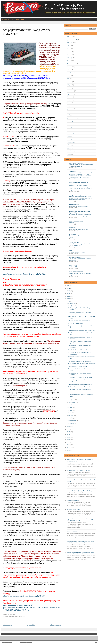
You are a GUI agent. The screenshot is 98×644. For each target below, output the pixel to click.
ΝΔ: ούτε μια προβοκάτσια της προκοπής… (80, 361)
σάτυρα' (69, 154)
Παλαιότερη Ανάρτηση (55, 625)
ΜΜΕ (68, 79)
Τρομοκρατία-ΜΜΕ (72, 40)
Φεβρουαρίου (72, 421)
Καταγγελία (70, 106)
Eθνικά (69, 112)
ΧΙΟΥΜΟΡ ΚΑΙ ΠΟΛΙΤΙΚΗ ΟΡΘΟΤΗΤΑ (79, 392)
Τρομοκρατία (70, 109)
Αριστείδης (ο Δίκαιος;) (75, 257)
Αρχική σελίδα (31, 625)
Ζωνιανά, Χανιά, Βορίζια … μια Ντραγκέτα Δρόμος (80, 491)
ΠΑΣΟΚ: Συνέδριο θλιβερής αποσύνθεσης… (80, 321)
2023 (69, 291)
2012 (69, 442)
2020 (69, 299)
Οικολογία (69, 88)
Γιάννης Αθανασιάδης (75, 195)
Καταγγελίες (70, 100)
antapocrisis (72, 171)
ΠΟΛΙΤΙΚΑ (70, 124)
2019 (69, 301)
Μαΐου (70, 413)
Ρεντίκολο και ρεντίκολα (73, 500)
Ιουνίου (71, 410)
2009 (69, 450)
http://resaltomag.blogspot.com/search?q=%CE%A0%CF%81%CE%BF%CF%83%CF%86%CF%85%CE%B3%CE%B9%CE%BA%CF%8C (32, 608)
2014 (69, 437)
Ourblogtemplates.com (26, 642)
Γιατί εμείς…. (72, 223)
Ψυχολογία (70, 94)
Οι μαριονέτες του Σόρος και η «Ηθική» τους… (80, 389)
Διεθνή (68, 46)
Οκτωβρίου (72, 400)
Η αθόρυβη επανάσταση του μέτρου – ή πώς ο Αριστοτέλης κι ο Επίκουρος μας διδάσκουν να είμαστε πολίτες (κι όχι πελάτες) (81, 198)
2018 (69, 427)
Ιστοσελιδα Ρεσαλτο (18, 20)
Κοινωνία (69, 67)
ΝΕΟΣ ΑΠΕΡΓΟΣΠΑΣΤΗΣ (76, 272)
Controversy (72, 228)
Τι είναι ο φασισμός (72, 532)
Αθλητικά (69, 70)
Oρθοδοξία (70, 127)
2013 (69, 440)
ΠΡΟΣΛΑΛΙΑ (72, 234)
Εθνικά (69, 49)
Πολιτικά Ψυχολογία (72, 133)
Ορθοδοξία (70, 58)
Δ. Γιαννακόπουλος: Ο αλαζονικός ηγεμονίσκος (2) (81, 364)
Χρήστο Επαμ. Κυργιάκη (76, 221)
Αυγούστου (72, 405)
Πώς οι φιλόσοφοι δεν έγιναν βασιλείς (78, 229)
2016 (69, 432)
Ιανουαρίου (72, 423)
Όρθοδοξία (70, 139)
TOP (96, 642)
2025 (69, 286)
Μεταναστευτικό (71, 64)
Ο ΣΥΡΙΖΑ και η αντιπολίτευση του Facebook (80, 377)
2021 (69, 296)
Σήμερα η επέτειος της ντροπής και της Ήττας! (79, 470)
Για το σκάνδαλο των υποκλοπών (77, 252)
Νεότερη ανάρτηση (7, 625)
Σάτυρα (69, 76)
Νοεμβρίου (71, 306)
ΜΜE (68, 130)
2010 (69, 447)
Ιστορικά (69, 148)
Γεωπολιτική (70, 73)
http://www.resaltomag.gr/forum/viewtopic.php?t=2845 (24, 274)
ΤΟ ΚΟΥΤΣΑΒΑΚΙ (74, 242)
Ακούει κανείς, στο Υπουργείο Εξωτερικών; (80, 387)
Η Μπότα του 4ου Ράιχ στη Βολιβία (77, 366)
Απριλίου (71, 415)
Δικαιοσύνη (70, 121)
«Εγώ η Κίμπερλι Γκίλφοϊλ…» (75, 510)
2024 (69, 288)
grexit (70, 251)
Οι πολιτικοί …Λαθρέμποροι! (76, 323)
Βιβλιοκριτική (70, 142)
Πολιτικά (69, 37)
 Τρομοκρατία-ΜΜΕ (72, 118)
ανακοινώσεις (70, 91)
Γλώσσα (69, 145)
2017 (69, 429)
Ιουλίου (71, 408)
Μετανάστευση (71, 151)
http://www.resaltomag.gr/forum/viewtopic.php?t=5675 (24, 596)
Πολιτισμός (70, 43)
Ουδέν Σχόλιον (73, 265)
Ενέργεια (69, 85)
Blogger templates (7, 642)
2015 (69, 435)
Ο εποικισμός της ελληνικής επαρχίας (78, 206)
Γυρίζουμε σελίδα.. (73, 267)
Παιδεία (69, 61)
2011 (69, 445)
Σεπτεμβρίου (72, 402)
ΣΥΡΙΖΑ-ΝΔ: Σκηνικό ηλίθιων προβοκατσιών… (81, 350)
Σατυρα (69, 136)
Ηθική (68, 115)
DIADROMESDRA (74, 205)
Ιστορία (69, 52)
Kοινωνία (69, 103)
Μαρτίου (71, 418)
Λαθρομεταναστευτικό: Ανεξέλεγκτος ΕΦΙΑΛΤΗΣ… (82, 330)
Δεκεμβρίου (72, 303)
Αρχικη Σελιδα (6, 20)
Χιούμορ (69, 55)
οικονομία (69, 82)
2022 (69, 294)
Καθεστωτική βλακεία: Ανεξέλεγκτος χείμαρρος (80, 384)
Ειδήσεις (69, 97)
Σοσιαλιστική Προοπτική (76, 163)
